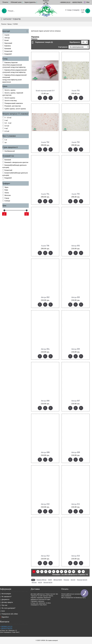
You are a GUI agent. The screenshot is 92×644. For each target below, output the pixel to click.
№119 (40, 583)
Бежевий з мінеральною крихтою (15, 162)
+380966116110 (6, 627)
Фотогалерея (6, 594)
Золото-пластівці (10, 100)
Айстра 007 (76, 401)
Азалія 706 (45, 246)
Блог (3, 611)
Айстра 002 (45, 297)
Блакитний (7, 170)
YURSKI (15, 24)
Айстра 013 (76, 556)
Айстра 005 (76, 349)
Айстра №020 (58, 580)
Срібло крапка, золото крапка (14, 109)
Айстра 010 (45, 504)
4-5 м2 (6, 131)
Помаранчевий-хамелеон (13, 103)
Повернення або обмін (9, 614)
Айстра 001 (76, 246)
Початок (4, 24)
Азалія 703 (76, 142)
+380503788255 (6, 628)
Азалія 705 (76, 194)
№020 (50, 580)
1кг (5, 142)
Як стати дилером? (8, 608)
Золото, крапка (9, 90)
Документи (5, 600)
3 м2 (5, 120)
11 (74, 571)
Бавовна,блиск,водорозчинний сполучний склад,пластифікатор (14, 71)
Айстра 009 (76, 452)
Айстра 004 (45, 349)
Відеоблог (4, 617)
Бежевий (7, 160)
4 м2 (5, 128)
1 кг (5, 140)
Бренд (9, 24)
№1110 (73, 580)
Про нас (4, 605)
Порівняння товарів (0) (44, 42)
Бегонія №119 (48, 583)
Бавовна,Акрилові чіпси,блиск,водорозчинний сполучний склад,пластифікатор (14, 65)
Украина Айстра (41, 580)
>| (83, 571)
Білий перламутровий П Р (45, 91)
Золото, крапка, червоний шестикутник (13, 94)
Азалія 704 (45, 194)
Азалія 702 (45, 142)
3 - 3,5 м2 (7, 118)
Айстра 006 (45, 401)
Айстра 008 (45, 452)
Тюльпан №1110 (82, 580)
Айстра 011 (76, 504)
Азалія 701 (76, 91)
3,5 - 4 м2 (7, 123)
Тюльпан (66, 580)
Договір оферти (6, 602)
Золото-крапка (9, 98)
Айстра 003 (76, 297)
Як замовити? (6, 597)
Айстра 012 (45, 556)
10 (69, 571)
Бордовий (7, 178)
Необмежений (9, 151)
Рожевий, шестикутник (12, 106)
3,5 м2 (6, 126)
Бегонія (34, 583)
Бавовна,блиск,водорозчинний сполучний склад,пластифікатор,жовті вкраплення (14, 78)
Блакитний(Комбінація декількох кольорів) (15, 174)
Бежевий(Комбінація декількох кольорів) (14, 166)
